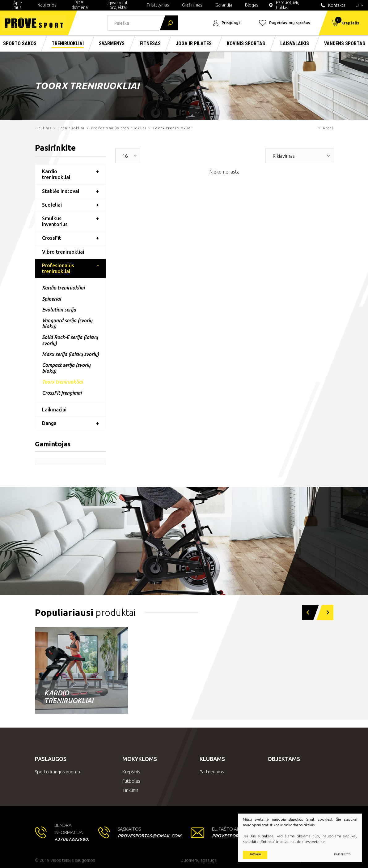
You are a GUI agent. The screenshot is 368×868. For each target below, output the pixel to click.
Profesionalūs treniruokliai (118, 128)
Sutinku (255, 854)
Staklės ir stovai (61, 191)
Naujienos (47, 5)
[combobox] (128, 156)
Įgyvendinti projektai (118, 5)
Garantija (224, 5)
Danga (49, 423)
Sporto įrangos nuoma (57, 772)
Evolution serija (59, 310)
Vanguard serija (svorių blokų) (67, 323)
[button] (307, 612)
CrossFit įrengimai (62, 393)
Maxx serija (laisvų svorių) (70, 354)
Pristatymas (158, 5)
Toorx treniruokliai (62, 382)
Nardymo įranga (273, 700)
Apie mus (18, 5)
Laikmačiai (54, 410)
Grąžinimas (192, 5)
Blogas (252, 5)
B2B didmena (80, 5)
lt (360, 5)
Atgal (326, 128)
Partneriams (212, 772)
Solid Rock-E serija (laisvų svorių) (70, 340)
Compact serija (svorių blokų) (66, 368)
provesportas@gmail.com (150, 836)
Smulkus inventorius (55, 221)
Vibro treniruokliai (63, 252)
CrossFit (52, 238)
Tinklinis (130, 790)
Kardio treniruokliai (56, 174)
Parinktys (342, 854)
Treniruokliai (71, 128)
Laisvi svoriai (167, 700)
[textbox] (123, 156)
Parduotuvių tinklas (283, 5)
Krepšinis (131, 772)
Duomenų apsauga (199, 860)
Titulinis (43, 128)
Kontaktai (333, 5)
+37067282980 (71, 839)
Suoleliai (52, 205)
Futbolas (131, 781)
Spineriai (51, 299)
